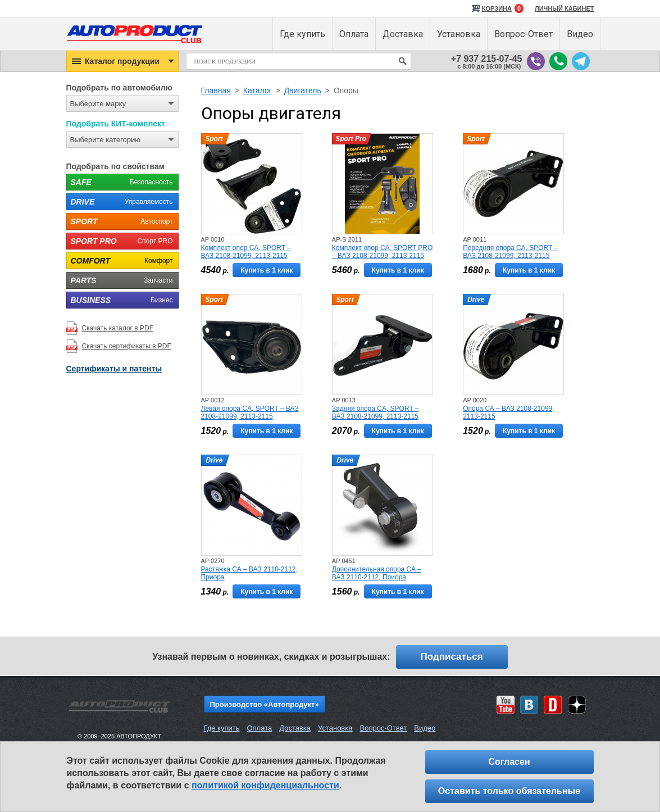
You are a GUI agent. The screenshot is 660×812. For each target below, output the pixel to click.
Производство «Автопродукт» (265, 704)
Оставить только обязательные (509, 791)
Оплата (259, 728)
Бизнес (120, 300)
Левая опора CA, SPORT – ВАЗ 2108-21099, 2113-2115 (250, 412)
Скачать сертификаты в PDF (127, 346)
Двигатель (303, 90)
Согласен (509, 762)
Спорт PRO (120, 241)
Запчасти (120, 280)
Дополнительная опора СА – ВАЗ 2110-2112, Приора (377, 573)
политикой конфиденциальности (265, 785)
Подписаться (452, 657)
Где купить (222, 728)
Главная (216, 90)
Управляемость (120, 202)
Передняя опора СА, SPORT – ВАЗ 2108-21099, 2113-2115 (510, 252)
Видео (425, 728)
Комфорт (120, 261)
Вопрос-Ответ (383, 728)
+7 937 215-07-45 (487, 59)
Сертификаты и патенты (114, 369)
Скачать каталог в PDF (118, 328)
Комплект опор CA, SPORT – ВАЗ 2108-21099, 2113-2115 (246, 252)
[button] (122, 61)
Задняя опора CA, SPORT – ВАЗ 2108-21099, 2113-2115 (375, 412)
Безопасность (120, 182)
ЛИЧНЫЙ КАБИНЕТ (565, 8)
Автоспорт (120, 221)
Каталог (258, 90)
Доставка (295, 728)
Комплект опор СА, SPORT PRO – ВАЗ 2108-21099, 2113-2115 (382, 252)
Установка (335, 728)
